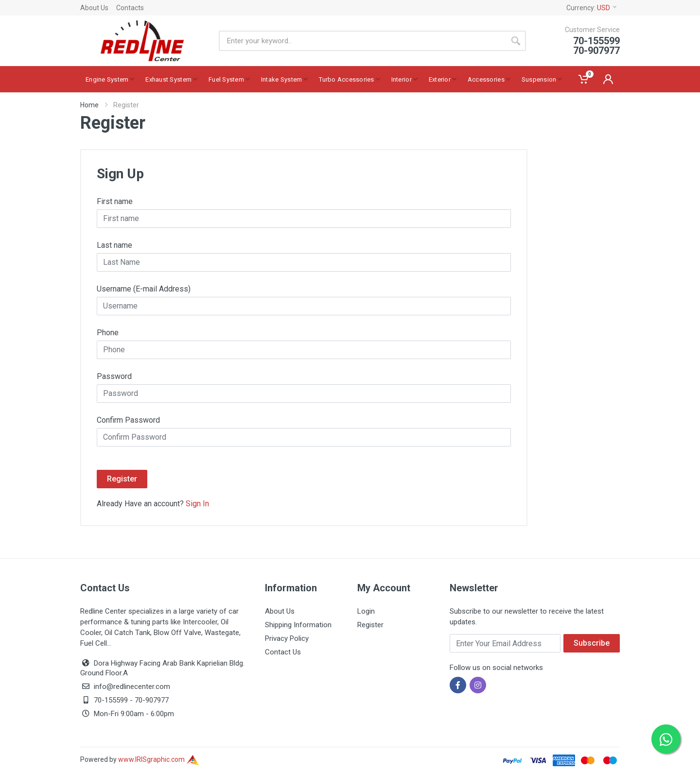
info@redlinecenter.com (132, 687)
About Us (94, 8)
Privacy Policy (287, 638)
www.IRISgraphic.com (158, 759)
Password (114, 376)
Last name (114, 245)
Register (122, 479)
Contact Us (283, 652)
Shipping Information (298, 625)
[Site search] (362, 41)
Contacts (130, 8)
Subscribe (592, 643)
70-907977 (152, 700)
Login (366, 611)
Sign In (197, 504)
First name (115, 201)
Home (89, 105)
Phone (108, 333)
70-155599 (111, 700)
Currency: (591, 8)
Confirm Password (128, 420)
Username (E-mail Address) (144, 289)
